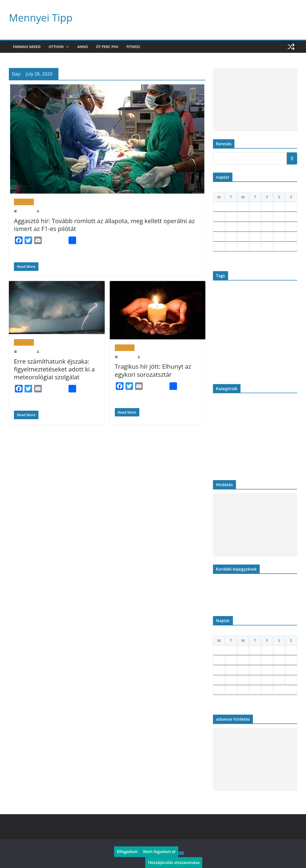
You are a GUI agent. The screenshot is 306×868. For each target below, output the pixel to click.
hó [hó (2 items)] (258, 317)
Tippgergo (47, 211)
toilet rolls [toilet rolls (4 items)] (269, 359)
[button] (69, 47)
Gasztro (218, 426)
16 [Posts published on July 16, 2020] (254, 227)
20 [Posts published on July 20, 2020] (218, 237)
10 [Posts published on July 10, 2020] (266, 217)
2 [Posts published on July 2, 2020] (253, 207)
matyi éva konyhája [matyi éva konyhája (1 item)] (264, 326)
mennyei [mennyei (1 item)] (280, 326)
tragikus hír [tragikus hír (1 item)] (285, 359)
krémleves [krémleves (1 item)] (218, 326)
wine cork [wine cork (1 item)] (237, 371)
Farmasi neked (28, 47)
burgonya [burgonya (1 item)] (248, 292)
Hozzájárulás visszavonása (171, 862)
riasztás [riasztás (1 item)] (270, 349)
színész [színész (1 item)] (231, 359)
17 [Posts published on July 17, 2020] (266, 227)
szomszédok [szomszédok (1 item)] (220, 359)
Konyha (218, 443)
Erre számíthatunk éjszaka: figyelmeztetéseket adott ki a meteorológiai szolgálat (52, 369)
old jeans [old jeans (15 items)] (243, 335)
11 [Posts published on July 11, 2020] (278, 217)
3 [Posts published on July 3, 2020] (265, 207)
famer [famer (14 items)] (221, 303)
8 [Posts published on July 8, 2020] (241, 217)
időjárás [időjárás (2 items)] (267, 317)
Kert (216, 435)
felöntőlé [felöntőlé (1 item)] (258, 305)
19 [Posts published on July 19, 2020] (290, 227)
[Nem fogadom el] (175, 853)
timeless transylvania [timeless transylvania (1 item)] (247, 359)
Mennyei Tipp (39, 18)
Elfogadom (126, 851)
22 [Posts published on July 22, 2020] (242, 237)
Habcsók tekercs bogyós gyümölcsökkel (241, 595)
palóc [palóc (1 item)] (270, 336)
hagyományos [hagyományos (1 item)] (227, 317)
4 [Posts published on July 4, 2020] (277, 207)
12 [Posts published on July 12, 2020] (290, 217)
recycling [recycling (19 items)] (251, 348)
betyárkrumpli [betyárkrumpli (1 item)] (234, 292)
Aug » (227, 260)
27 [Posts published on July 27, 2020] (218, 247)
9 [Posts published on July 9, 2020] (253, 217)
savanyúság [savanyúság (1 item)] (281, 349)
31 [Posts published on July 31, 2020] (266, 247)
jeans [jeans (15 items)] (280, 316)
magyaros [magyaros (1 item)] (247, 326)
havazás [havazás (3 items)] (242, 317)
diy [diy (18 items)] (263, 291)
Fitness (138, 47)
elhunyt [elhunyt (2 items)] (274, 292)
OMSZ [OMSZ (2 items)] (261, 336)
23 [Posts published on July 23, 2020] (254, 237)
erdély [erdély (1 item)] (284, 292)
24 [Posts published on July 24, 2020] (266, 237)
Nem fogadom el (155, 851)
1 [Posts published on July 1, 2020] (241, 207)
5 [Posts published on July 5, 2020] (289, 207)
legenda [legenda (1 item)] (237, 326)
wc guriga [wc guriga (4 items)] (222, 370)
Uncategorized (223, 468)
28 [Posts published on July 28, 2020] (230, 247)
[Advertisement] (255, 100)
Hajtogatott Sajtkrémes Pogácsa (235, 604)
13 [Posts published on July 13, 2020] (218, 227)
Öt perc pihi (110, 47)
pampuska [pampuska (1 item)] (279, 336)
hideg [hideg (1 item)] (253, 317)
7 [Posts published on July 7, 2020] (229, 217)
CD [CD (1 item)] (256, 292)
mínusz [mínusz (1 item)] (290, 326)
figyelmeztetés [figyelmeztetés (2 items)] (274, 305)
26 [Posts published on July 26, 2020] (290, 237)
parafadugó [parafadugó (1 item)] (219, 349)
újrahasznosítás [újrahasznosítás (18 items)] (266, 369)
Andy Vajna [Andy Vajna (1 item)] (219, 292)
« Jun (217, 260)
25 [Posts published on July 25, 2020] (278, 237)
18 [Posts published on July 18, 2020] (278, 227)
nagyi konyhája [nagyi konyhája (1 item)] (221, 336)
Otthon (59, 47)
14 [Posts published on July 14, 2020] (230, 227)
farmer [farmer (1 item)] (233, 305)
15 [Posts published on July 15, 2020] (242, 227)
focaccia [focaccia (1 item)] (290, 305)
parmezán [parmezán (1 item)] (231, 349)
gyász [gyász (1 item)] (216, 317)
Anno (85, 47)
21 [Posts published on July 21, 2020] (230, 237)
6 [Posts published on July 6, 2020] (217, 217)
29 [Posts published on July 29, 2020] (242, 247)
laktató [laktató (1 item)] (228, 326)
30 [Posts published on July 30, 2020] (254, 247)
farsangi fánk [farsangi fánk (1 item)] (245, 305)
